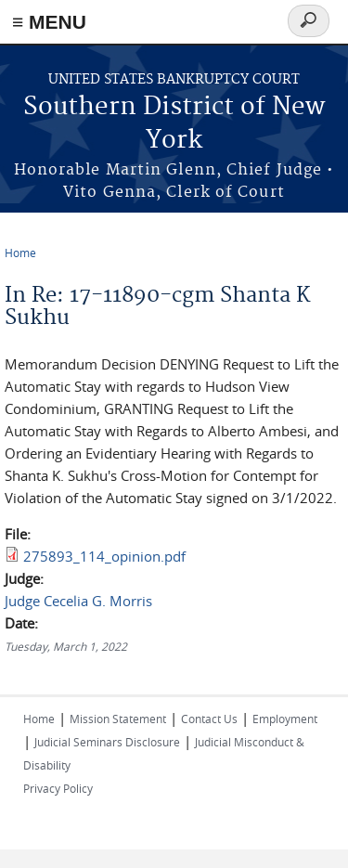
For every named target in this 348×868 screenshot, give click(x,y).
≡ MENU (49, 22)
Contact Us (209, 719)
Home (20, 253)
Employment (285, 719)
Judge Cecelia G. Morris (78, 601)
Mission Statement (118, 719)
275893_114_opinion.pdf (104, 556)
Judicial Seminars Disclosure (107, 742)
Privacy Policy (58, 788)
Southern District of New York (174, 124)
